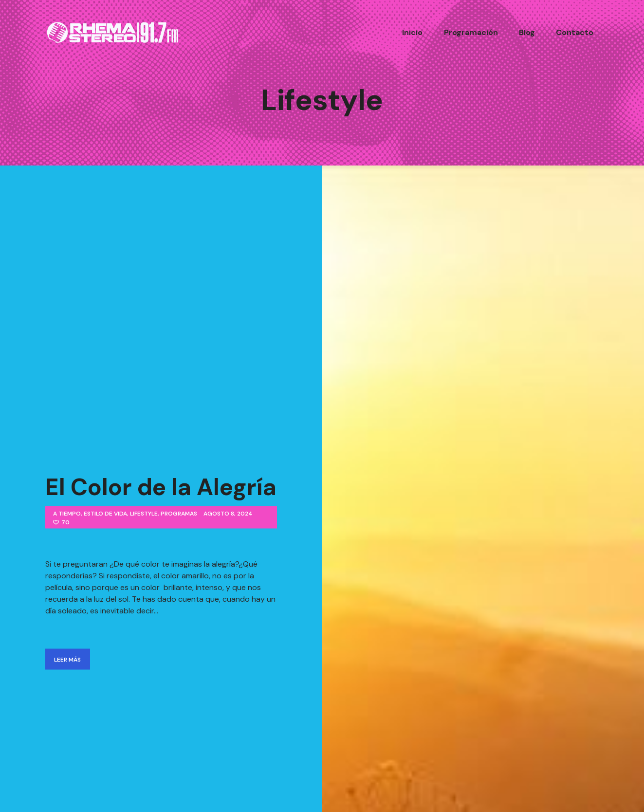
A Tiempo (67, 513)
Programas (179, 513)
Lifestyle (144, 513)
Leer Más (67, 658)
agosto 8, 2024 (228, 513)
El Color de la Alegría (161, 486)
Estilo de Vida (105, 513)
